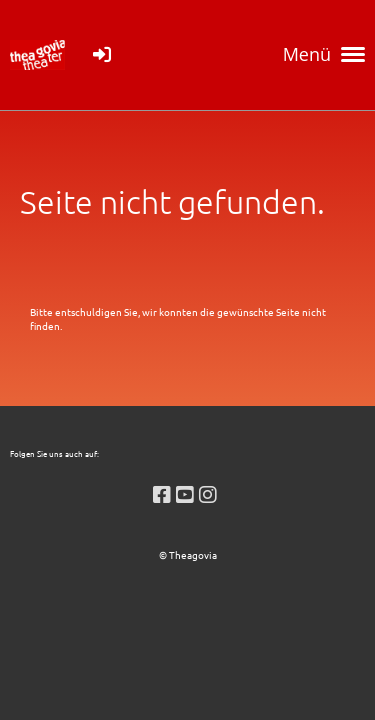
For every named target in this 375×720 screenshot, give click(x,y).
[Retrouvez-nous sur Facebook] (162, 493)
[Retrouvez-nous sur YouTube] (185, 493)
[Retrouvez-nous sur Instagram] (208, 493)
